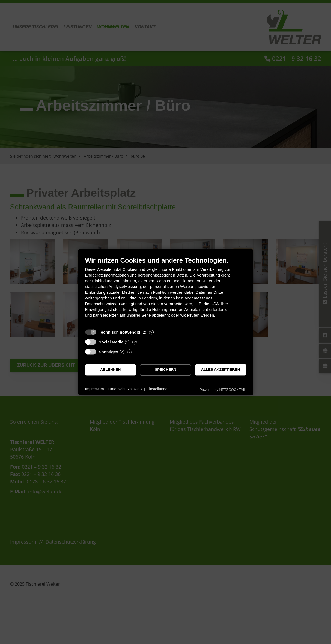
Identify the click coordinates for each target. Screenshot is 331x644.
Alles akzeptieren (221, 370)
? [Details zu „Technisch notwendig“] (151, 332)
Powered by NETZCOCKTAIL (223, 390)
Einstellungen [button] (158, 389)
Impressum (95, 389)
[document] (166, 291)
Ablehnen (110, 370)
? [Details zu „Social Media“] (135, 342)
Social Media (111, 342)
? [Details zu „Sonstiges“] (129, 352)
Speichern (165, 370)
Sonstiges (109, 352)
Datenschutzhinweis (125, 389)
